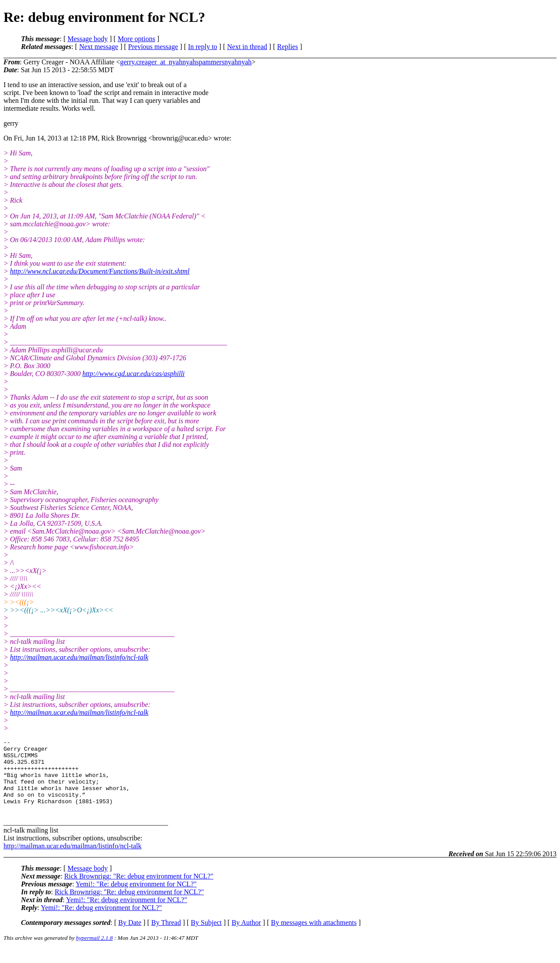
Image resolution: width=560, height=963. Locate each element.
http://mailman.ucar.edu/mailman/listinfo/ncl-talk (79, 657)
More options (136, 39)
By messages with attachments (314, 937)
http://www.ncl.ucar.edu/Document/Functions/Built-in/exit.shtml (100, 271)
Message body (87, 39)
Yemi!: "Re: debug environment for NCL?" (136, 898)
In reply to (203, 47)
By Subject (206, 937)
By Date (130, 937)
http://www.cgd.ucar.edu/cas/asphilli (133, 374)
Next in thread (247, 47)
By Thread (166, 937)
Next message (99, 47)
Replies (287, 47)
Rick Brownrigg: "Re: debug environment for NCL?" (139, 891)
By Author (246, 937)
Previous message (153, 47)
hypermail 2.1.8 (94, 952)
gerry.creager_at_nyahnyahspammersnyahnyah (186, 62)
